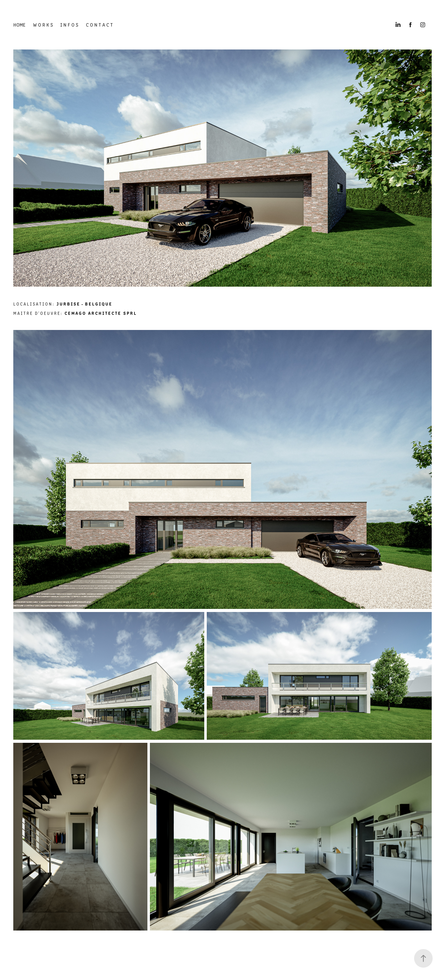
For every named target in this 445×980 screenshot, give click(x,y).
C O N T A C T (99, 25)
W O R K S (43, 25)
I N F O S (69, 25)
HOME (19, 25)
